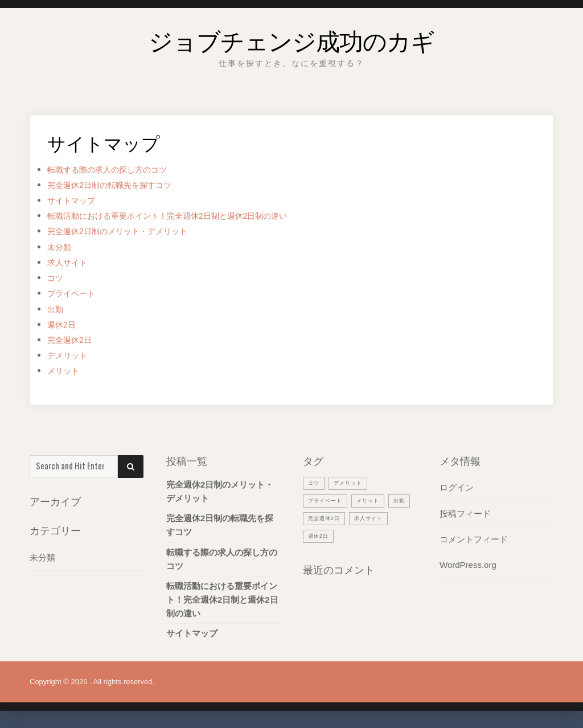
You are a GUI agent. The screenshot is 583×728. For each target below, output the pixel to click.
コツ (57, 278)
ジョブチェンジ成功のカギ (291, 37)
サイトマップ (76, 200)
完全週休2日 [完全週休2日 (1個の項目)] (355, 518)
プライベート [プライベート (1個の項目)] (329, 500)
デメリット (71, 355)
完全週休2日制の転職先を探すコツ (122, 185)
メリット (67, 371)
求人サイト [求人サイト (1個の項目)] (325, 535)
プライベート (76, 293)
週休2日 (64, 324)
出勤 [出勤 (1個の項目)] (315, 518)
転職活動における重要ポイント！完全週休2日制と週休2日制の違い (193, 216)
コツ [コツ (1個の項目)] (315, 482)
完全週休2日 (74, 340)
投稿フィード (465, 513)
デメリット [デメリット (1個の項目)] (353, 482)
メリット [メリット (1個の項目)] (377, 500)
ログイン (457, 487)
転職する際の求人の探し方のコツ (120, 169)
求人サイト (71, 262)
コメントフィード (474, 539)
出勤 (57, 309)
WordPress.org (468, 564)
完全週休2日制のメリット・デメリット (132, 231)
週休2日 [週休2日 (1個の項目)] (369, 535)
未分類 (62, 247)
